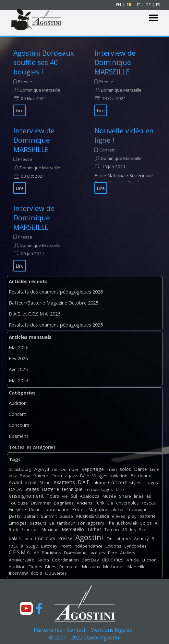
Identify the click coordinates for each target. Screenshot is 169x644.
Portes (79, 509)
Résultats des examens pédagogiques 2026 (56, 292)
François (30, 529)
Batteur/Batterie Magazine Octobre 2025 (54, 303)
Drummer (41, 503)
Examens (19, 436)
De (110, 503)
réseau (149, 503)
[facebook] (39, 608)
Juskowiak (127, 523)
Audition (18, 403)
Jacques (97, 553)
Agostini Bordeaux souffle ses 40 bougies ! (44, 62)
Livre (155, 469)
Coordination (65, 560)
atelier (118, 509)
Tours (53, 496)
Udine (35, 509)
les (133, 529)
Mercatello (73, 529)
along (99, 483)
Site (143, 529)
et (77, 567)
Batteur (41, 476)
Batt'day (49, 546)
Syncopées (135, 546)
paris (15, 516)
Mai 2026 (18, 347)
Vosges (100, 476)
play (132, 516)
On (109, 539)
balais (15, 538)
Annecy (141, 539)
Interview (18, 573)
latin (28, 539)
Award (15, 482)
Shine (45, 483)
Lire (20, 110)
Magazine (98, 509)
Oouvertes (56, 573)
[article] (46, 82)
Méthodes (114, 566)
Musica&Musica (92, 516)
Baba (25, 476)
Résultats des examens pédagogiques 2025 (56, 325)
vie (65, 496)
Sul (74, 496)
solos (125, 469)
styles (136, 483)
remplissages (99, 489)
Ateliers (128, 553)
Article (133, 560)
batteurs (38, 523)
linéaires (143, 496)
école (36, 573)
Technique (137, 509)
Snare (125, 496)
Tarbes (94, 529)
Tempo (112, 529)
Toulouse (18, 503)
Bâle (85, 476)
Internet (123, 539)
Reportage (93, 469)
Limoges (18, 523)
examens (64, 482)
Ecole (31, 482)
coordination (56, 509)
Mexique (50, 529)
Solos (146, 523)
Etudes (35, 567)
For (81, 523)
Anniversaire (22, 560)
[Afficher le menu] (154, 18)
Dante (140, 469)
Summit (49, 516)
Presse (25, 82)
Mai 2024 (18, 380)
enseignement (26, 496)
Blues (51, 567)
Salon (43, 560)
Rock (14, 529)
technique (72, 489)
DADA (15, 489)
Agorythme (46, 469)
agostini (96, 523)
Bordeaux (141, 476)
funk (100, 503)
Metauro (91, 566)
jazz (73, 476)
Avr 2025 (18, 369)
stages (151, 483)
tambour (66, 523)
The (110, 523)
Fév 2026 (18, 358)
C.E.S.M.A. (20, 552)
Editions (113, 546)
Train (112, 469)
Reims (66, 567)
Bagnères (64, 503)
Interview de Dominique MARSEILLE (115, 62)
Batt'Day (90, 560)
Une (120, 489)
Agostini (89, 537)
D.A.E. (84, 482)
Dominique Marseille (40, 90)
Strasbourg (20, 469)
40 (125, 529)
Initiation (119, 476)
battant (31, 516)
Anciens (84, 503)
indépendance (88, 546)
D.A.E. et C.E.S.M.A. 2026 (35, 314)
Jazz (13, 476)
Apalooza (90, 496)
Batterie (50, 489)
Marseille (137, 567)
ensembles (127, 503)
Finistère (17, 509)
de (36, 553)
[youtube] (26, 608)
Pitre (113, 553)
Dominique (75, 553)
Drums (59, 476)
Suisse (66, 516)
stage (32, 546)
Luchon (149, 560)
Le (52, 523)
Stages (32, 489)
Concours (19, 425)
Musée (109, 496)
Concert (107, 150)
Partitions (51, 553)
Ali (157, 523)
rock (13, 546)
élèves (119, 516)
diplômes (113, 560)
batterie (148, 516)
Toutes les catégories (32, 447)
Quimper (69, 469)
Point (66, 546)
